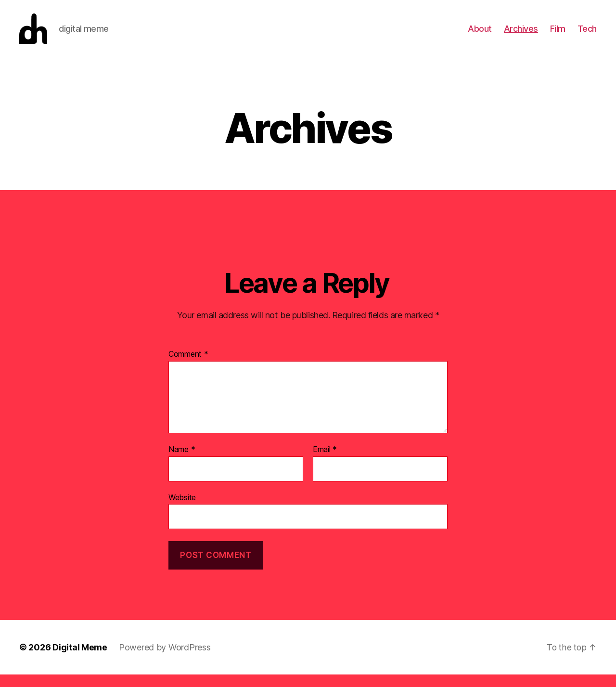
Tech (587, 35)
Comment (188, 367)
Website (182, 510)
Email (325, 463)
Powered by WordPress (165, 660)
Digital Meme (80, 660)
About (480, 35)
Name (182, 463)
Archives (521, 35)
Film (558, 35)
